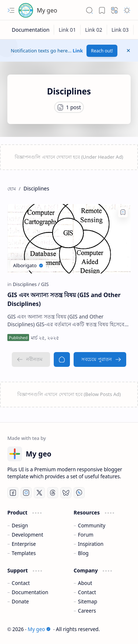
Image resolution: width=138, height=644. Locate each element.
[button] (11, 10)
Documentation (30, 592)
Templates (24, 553)
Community (92, 525)
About (85, 583)
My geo (47, 10)
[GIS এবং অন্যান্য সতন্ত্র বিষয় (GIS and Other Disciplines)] (69, 239)
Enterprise (24, 544)
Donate (20, 601)
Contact (21, 583)
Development (28, 535)
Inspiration (91, 544)
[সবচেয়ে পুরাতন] (100, 359)
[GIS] (45, 284)
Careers (87, 611)
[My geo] (26, 10)
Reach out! (102, 51)
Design (20, 525)
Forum (86, 535)
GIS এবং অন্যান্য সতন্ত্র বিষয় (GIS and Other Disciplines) (64, 299)
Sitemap (88, 601)
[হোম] (62, 359)
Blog (83, 553)
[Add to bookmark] (123, 212)
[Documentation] (31, 30)
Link (78, 51)
